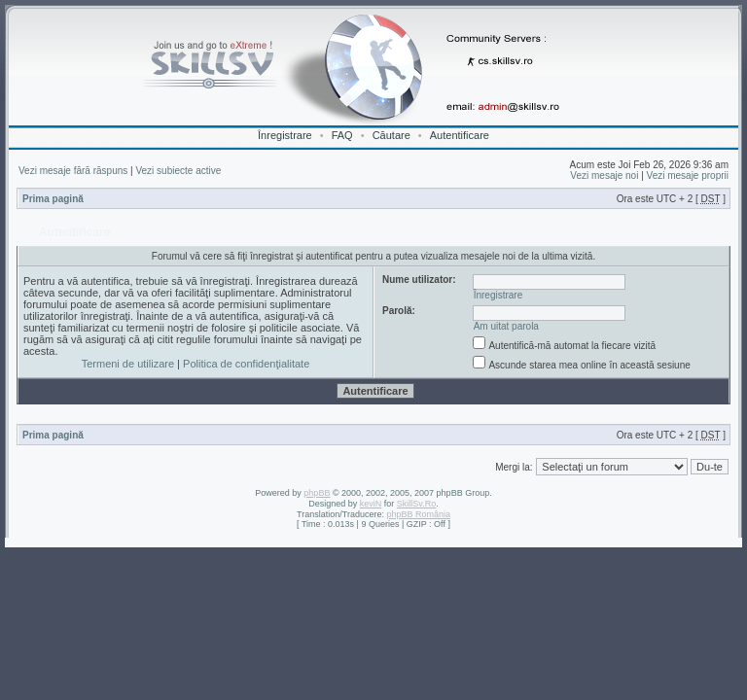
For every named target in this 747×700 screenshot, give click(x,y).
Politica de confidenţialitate (246, 364)
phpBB (317, 493)
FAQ (342, 135)
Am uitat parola (506, 326)
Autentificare (460, 135)
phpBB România (418, 514)
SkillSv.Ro (416, 504)
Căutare (391, 135)
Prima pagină (53, 199)
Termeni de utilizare (128, 364)
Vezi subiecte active (178, 171)
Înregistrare (285, 135)
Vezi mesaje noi (604, 175)
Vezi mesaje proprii (688, 175)
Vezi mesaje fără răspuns (73, 171)
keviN (371, 504)
